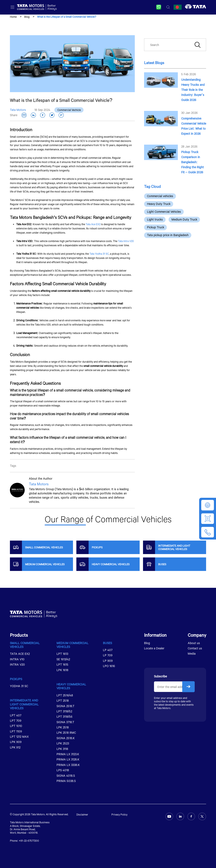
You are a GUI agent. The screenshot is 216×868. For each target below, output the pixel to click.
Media (192, 653)
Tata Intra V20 (126, 241)
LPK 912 (15, 747)
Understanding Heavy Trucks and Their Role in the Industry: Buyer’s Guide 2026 (193, 90)
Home (13, 17)
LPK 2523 (63, 743)
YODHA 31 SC (19, 686)
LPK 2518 (63, 727)
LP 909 (108, 661)
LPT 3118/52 (64, 711)
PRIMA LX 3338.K (68, 765)
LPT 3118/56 (64, 717)
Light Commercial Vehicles (164, 212)
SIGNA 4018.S (66, 776)
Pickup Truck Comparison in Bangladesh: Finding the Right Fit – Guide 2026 (192, 162)
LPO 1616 (109, 666)
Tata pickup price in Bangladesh (168, 235)
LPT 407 (16, 715)
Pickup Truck (156, 227)
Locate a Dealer (154, 648)
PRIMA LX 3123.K (68, 754)
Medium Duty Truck (184, 219)
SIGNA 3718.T (65, 722)
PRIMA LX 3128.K (68, 759)
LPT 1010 (16, 726)
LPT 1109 (16, 731)
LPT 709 (16, 721)
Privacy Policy (119, 814)
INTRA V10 (17, 659)
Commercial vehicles (160, 196)
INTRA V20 (17, 664)
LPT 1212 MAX (19, 737)
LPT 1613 (62, 654)
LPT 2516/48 (65, 695)
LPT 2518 (63, 700)
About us (194, 643)
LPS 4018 (63, 770)
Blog (27, 17)
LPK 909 (16, 742)
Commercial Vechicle (69, 110)
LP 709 (108, 655)
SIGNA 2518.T (65, 706)
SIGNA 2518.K (66, 738)
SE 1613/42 (63, 659)
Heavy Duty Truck (159, 204)
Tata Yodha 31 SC (99, 254)
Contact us (195, 648)
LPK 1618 (62, 670)
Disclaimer (82, 814)
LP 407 (108, 650)
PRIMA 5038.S (66, 781)
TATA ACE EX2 (20, 654)
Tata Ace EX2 (93, 224)
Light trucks (155, 219)
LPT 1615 (62, 664)
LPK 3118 (62, 749)
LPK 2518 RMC (66, 733)
